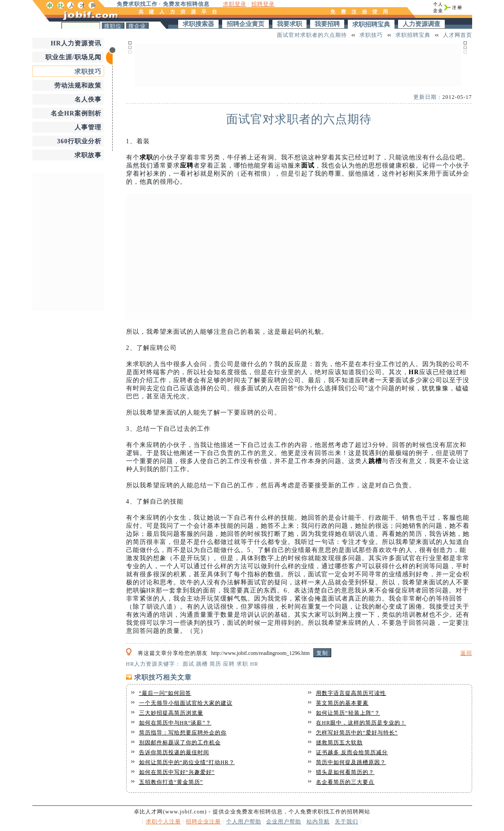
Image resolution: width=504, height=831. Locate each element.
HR (414, 372)
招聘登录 (263, 4)
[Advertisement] (68, 241)
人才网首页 (458, 35)
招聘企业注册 (203, 822)
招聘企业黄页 (245, 24)
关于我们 (346, 822)
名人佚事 (88, 99)
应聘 (187, 166)
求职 (146, 157)
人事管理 (88, 127)
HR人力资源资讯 (76, 43)
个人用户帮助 (244, 822)
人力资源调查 (421, 24)
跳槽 (375, 461)
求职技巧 (88, 72)
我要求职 (289, 24)
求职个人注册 (163, 822)
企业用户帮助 (284, 822)
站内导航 (318, 822)
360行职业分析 (79, 141)
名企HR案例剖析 (76, 113)
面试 (308, 166)
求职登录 (235, 4)
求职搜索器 (198, 24)
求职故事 (88, 155)
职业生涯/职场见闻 (73, 57)
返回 (466, 653)
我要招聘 (327, 24)
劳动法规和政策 (78, 86)
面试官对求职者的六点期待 (312, 35)
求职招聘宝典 (371, 24)
